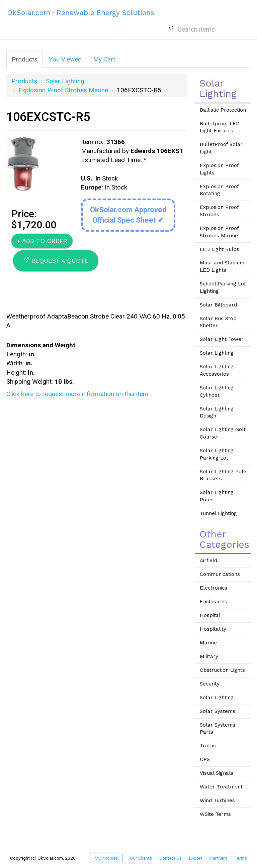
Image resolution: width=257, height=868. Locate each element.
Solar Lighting (65, 81)
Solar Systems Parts (218, 729)
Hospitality (213, 629)
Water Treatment (221, 787)
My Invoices (106, 858)
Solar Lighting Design (217, 412)
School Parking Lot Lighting (223, 287)
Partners (219, 858)
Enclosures (213, 602)
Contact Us (170, 858)
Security (210, 684)
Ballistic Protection (223, 110)
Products (25, 59)
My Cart (104, 59)
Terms (241, 858)
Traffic (208, 746)
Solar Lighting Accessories (217, 370)
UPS (205, 759)
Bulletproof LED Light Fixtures (220, 127)
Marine (208, 643)
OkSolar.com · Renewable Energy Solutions (81, 13)
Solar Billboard (218, 305)
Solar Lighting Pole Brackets (223, 475)
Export (196, 858)
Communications (220, 574)
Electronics (213, 588)
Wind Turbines (217, 800)
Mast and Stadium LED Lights (222, 266)
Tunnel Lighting (218, 513)
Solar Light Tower (222, 339)
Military (209, 656)
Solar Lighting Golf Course (223, 433)
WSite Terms (215, 814)
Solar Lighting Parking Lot (217, 454)
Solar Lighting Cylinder (217, 391)
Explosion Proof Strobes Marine (63, 90)
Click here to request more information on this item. (78, 394)
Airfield (208, 561)
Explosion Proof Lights (219, 169)
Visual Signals (217, 773)
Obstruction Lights (222, 670)
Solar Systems (218, 711)
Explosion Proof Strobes (219, 211)
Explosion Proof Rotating (219, 190)
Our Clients (141, 858)
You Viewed (65, 59)
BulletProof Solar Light (221, 148)
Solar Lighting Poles (217, 496)
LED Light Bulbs (220, 249)
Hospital (210, 615)
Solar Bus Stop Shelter (218, 322)
